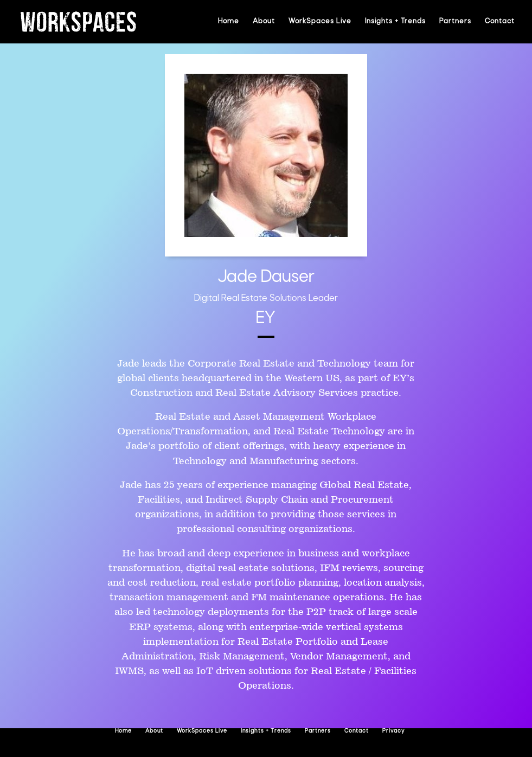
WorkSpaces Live (320, 21)
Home (229, 21)
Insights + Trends (395, 21)
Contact (500, 21)
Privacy (393, 731)
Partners (455, 21)
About (264, 21)
